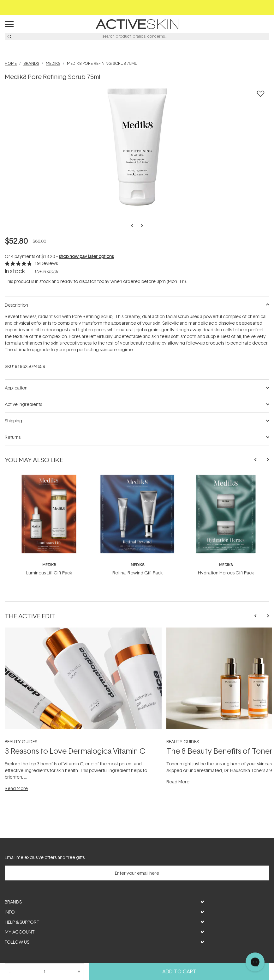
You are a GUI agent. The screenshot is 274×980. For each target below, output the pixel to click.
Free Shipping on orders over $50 (137, 7)
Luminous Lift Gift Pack (49, 573)
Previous (134, 226)
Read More (16, 788)
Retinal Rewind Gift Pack (137, 573)
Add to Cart (179, 971)
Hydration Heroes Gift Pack (226, 573)
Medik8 (49, 565)
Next (140, 226)
